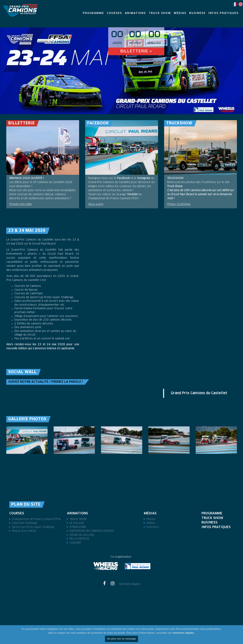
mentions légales (183, 633)
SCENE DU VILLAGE (82, 535)
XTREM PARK (78, 527)
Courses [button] (114, 13)
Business (210, 522)
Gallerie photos (27, 419)
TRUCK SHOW (78, 519)
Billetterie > (136, 51)
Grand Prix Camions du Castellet (199, 393)
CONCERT (75, 543)
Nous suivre (96, 204)
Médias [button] (180, 13)
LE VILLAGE (77, 523)
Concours (153, 527)
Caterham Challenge (24, 523)
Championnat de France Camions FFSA (36, 519)
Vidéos (151, 523)
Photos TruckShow (179, 204)
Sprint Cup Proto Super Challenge (33, 527)
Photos (151, 519)
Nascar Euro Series (24, 531)
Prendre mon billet (21, 204)
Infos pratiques (216, 527)
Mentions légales (130, 584)
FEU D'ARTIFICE (79, 539)
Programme (212, 513)
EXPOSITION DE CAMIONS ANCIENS (92, 531)
